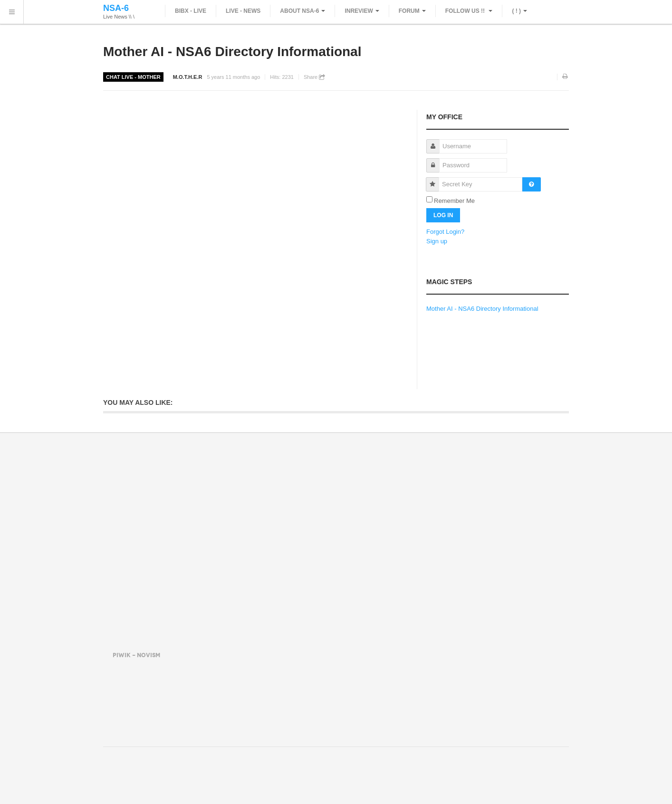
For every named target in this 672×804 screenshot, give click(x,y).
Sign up (437, 241)
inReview (362, 11)
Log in (443, 215)
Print (566, 77)
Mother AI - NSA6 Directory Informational (232, 52)
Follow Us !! (469, 11)
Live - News (243, 11)
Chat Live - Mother (133, 77)
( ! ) (519, 11)
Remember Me (454, 201)
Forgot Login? (445, 232)
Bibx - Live (191, 11)
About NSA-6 (302, 11)
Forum (412, 11)
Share (314, 77)
